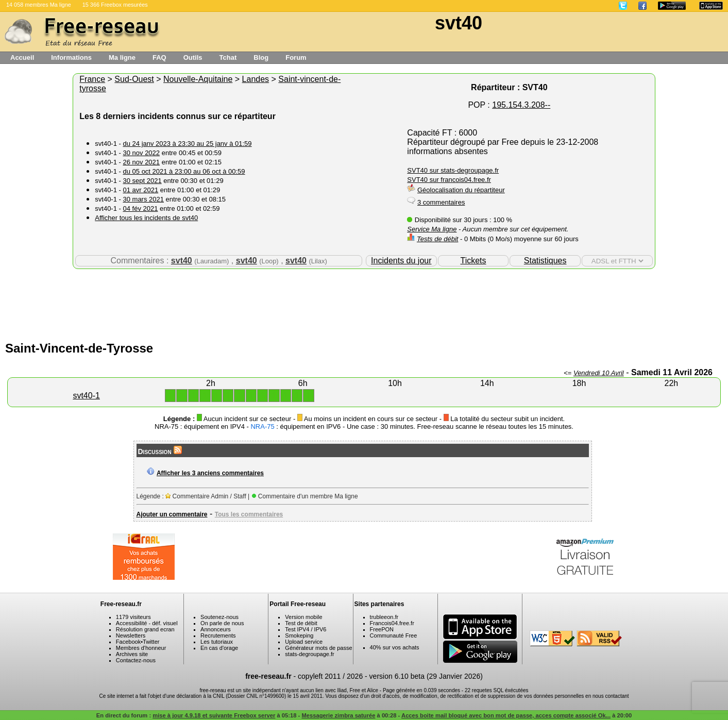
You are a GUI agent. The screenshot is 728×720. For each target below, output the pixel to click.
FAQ (159, 57)
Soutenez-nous (219, 617)
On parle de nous (222, 623)
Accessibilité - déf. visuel (147, 623)
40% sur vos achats (395, 647)
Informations (71, 57)
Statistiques (545, 261)
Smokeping (299, 635)
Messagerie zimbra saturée (338, 715)
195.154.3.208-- (521, 105)
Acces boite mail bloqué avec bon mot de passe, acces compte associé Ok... (506, 715)
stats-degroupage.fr (309, 654)
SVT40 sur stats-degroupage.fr (453, 170)
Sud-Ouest (134, 79)
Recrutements (218, 635)
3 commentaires (441, 202)
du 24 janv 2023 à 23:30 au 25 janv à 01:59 (187, 144)
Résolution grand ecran (145, 629)
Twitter (151, 642)
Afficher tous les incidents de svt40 (146, 218)
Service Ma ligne (432, 229)
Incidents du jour (401, 261)
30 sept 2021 (142, 181)
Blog (261, 57)
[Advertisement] (364, 303)
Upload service (304, 642)
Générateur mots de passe (318, 648)
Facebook (128, 642)
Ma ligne (122, 57)
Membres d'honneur (141, 648)
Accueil (22, 57)
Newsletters (131, 635)
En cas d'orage (219, 648)
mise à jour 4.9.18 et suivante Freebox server (214, 715)
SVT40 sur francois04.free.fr (449, 180)
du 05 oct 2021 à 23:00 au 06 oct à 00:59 (184, 171)
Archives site (132, 654)
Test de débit (301, 623)
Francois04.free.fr (392, 623)
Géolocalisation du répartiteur (461, 190)
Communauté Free (394, 635)
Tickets (473, 261)
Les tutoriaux (217, 642)
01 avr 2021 (140, 190)
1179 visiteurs (133, 617)
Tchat (228, 57)
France (92, 79)
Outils (193, 57)
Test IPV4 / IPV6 (306, 629)
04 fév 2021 (140, 208)
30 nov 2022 (141, 153)
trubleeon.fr (384, 617)
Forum (296, 57)
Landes (256, 79)
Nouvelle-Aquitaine (198, 79)
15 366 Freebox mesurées (115, 5)
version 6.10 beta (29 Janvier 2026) (426, 676)
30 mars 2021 (143, 199)
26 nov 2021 (141, 162)
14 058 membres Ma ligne (39, 5)
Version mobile (303, 617)
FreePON (382, 629)
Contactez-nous (136, 660)
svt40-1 (86, 396)
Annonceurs (216, 629)
